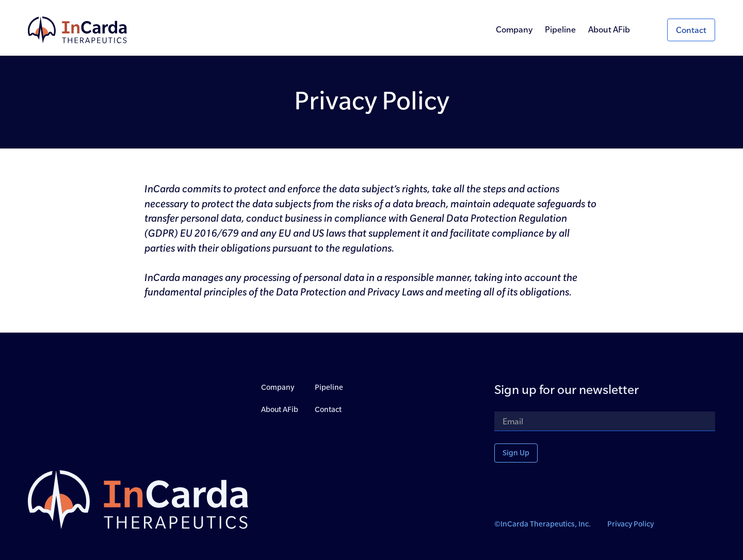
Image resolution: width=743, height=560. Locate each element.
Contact (328, 409)
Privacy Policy (631, 524)
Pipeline (560, 29)
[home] (77, 30)
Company (514, 29)
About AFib (609, 29)
